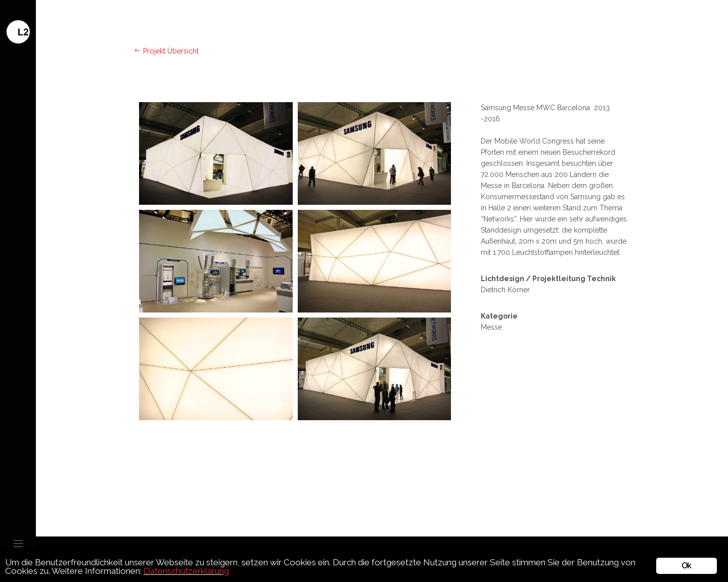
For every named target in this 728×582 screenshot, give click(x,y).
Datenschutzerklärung (186, 571)
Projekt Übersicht (166, 51)
